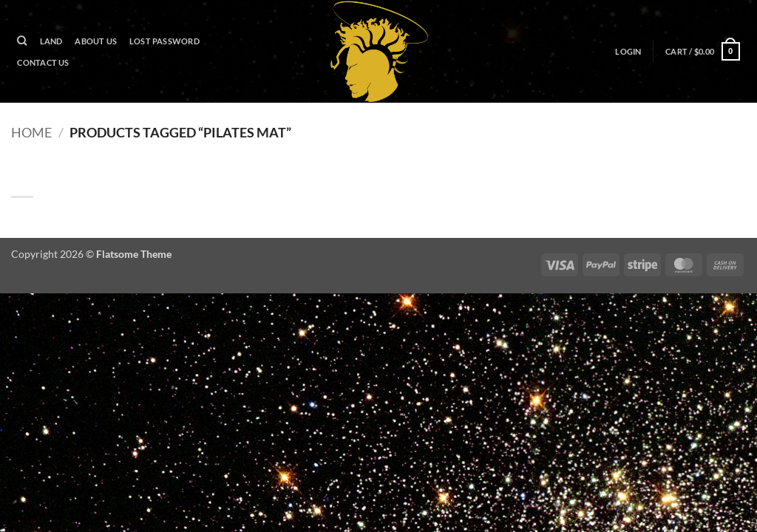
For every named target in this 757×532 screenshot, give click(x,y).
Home (31, 132)
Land (51, 41)
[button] (628, 52)
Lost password (164, 41)
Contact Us (43, 62)
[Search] (22, 41)
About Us (96, 41)
